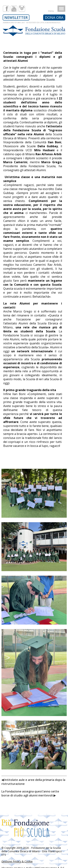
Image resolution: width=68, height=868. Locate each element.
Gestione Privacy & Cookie (17, 861)
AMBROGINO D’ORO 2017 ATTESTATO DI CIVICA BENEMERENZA (32, 23)
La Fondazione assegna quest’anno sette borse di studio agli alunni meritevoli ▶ (30, 793)
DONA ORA (54, 17)
